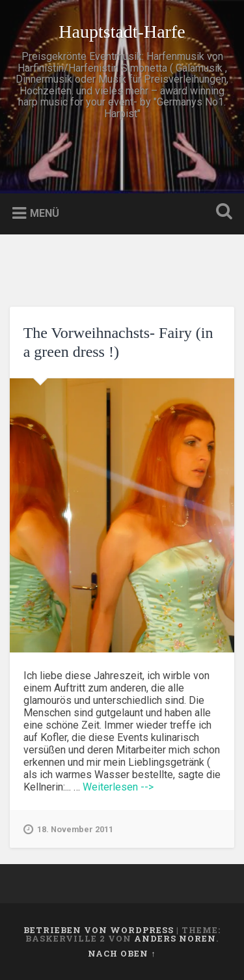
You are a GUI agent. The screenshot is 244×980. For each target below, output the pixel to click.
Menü (45, 213)
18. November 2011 (68, 830)
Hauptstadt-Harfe (122, 32)
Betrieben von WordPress (99, 930)
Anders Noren (175, 938)
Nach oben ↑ (122, 953)
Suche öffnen (221, 213)
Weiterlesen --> (118, 787)
